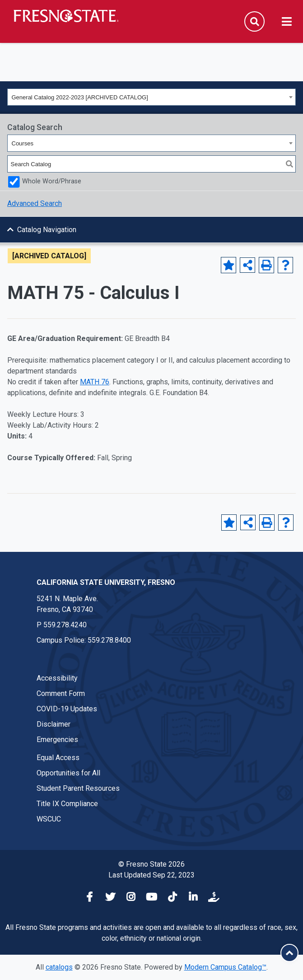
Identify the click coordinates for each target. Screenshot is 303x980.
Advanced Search (35, 203)
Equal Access (58, 758)
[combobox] (151, 97)
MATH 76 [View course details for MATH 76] (95, 382)
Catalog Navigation (47, 230)
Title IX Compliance (67, 804)
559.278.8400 (109, 640)
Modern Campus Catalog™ (225, 967)
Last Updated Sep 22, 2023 (151, 875)
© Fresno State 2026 (151, 864)
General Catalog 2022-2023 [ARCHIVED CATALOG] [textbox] (80, 97)
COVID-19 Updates (67, 709)
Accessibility (57, 678)
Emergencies (57, 740)
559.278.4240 (65, 625)
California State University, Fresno (106, 582)
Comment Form (61, 693)
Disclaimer (54, 724)
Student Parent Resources (78, 788)
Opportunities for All (68, 773)
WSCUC (49, 819)
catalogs (59, 967)
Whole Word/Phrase (52, 181)
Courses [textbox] (23, 143)
